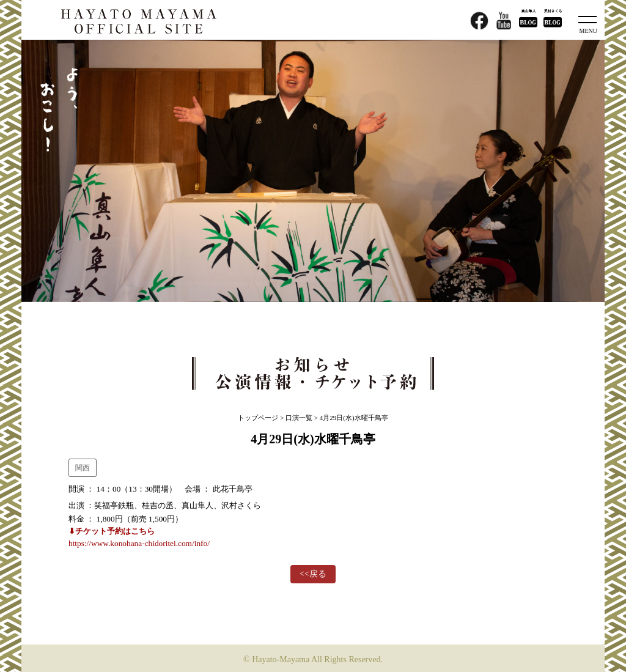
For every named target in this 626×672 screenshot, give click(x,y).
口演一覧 (299, 418)
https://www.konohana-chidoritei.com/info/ (139, 543)
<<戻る (313, 574)
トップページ (258, 418)
